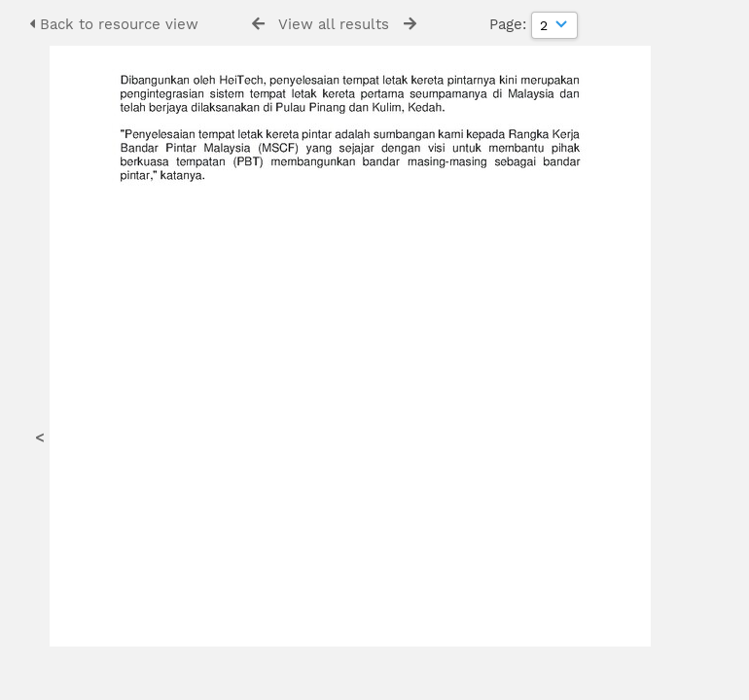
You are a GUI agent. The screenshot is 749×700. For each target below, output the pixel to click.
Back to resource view (114, 24)
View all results (334, 24)
